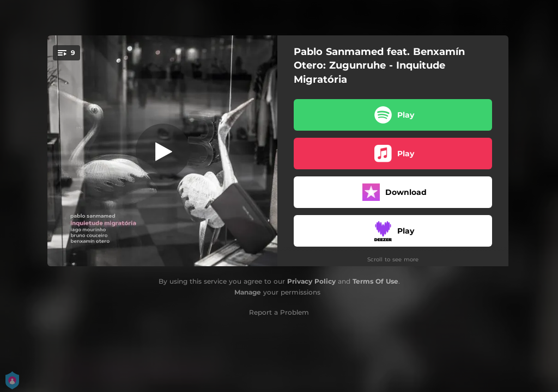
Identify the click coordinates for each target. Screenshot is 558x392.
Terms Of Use (375, 281)
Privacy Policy (311, 281)
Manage (248, 292)
